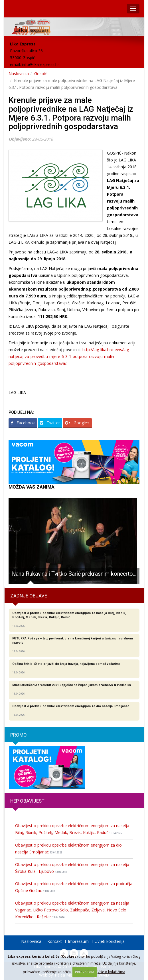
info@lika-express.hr (40, 64)
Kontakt (55, 941)
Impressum (78, 941)
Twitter (50, 423)
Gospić (40, 74)
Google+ (77, 423)
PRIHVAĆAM (85, 972)
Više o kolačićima (111, 972)
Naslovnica (19, 74)
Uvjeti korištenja (110, 941)
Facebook (23, 423)
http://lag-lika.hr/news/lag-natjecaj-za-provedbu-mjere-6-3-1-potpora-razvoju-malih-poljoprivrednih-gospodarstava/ (69, 356)
